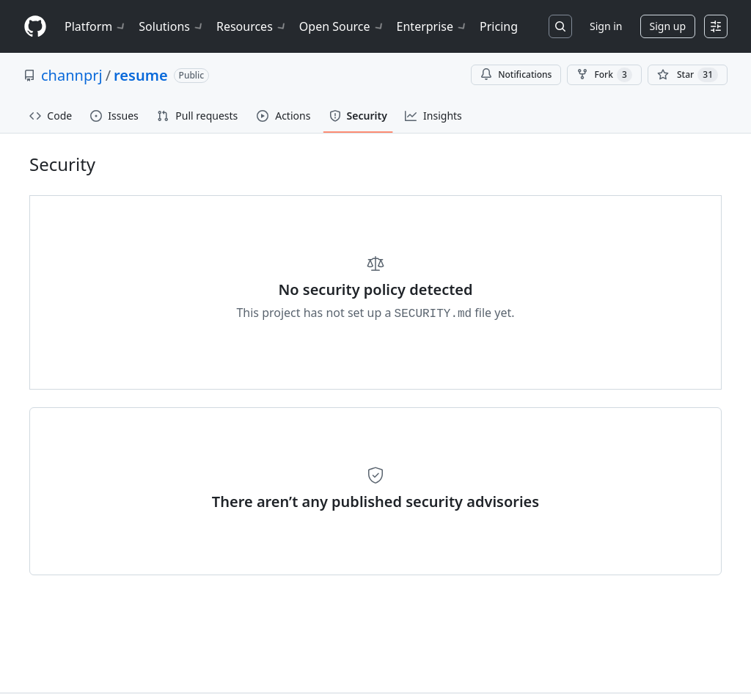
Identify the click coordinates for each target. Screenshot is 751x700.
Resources (252, 26)
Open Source (342, 26)
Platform (96, 26)
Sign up (668, 26)
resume (141, 75)
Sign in (606, 26)
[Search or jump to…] (560, 26)
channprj (72, 75)
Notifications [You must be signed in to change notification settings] (516, 74)
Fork (604, 75)
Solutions (172, 26)
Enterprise (432, 26)
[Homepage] (35, 27)
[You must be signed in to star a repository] (688, 75)
